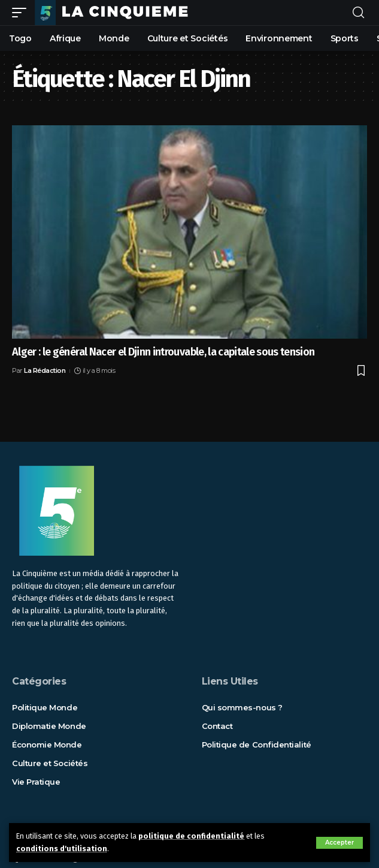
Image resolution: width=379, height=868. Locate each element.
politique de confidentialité (191, 836)
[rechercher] (358, 13)
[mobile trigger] (22, 13)
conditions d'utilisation (62, 849)
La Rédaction (45, 370)
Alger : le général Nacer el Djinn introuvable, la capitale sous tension (163, 352)
